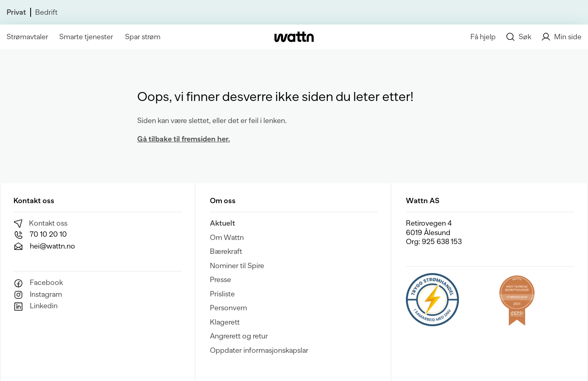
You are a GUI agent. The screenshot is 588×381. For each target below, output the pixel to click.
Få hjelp (483, 37)
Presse (220, 280)
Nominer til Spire (237, 266)
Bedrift (46, 12)
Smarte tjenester (86, 37)
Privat (16, 12)
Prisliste (222, 294)
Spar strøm (143, 37)
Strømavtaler (27, 37)
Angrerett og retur (239, 336)
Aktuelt (223, 223)
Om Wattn (227, 238)
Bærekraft (226, 251)
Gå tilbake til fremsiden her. (184, 139)
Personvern (228, 308)
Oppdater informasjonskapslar (259, 350)
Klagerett (225, 322)
